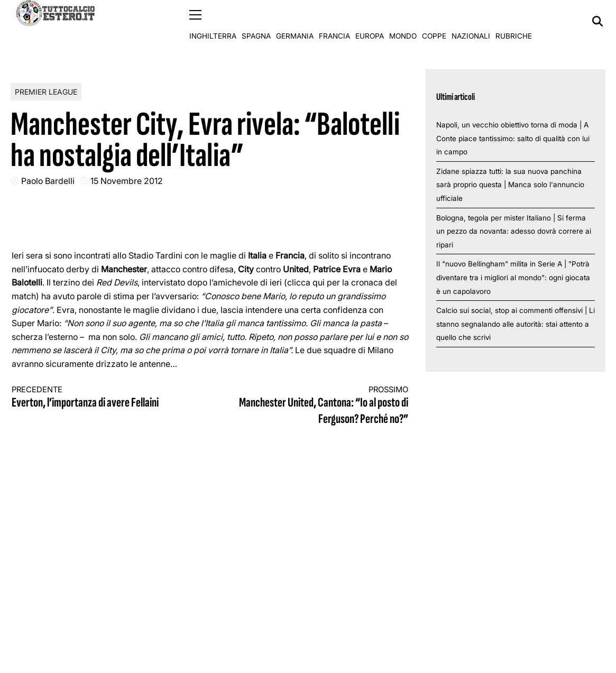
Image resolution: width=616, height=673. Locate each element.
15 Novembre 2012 (127, 180)
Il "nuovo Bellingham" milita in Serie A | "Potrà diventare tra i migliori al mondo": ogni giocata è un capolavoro (513, 277)
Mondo (403, 21)
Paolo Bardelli (48, 180)
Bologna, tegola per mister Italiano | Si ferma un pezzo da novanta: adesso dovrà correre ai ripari (514, 231)
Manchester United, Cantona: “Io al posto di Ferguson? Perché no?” (319, 406)
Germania (295, 21)
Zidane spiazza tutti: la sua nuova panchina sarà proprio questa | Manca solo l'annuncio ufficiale (510, 184)
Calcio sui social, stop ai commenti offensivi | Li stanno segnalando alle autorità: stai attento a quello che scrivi (516, 324)
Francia (334, 21)
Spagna (256, 21)
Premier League (46, 91)
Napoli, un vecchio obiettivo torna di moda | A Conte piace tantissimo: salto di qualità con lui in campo (513, 138)
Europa (370, 21)
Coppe (434, 21)
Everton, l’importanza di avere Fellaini (101, 397)
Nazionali (471, 21)
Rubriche (514, 21)
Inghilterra (213, 21)
